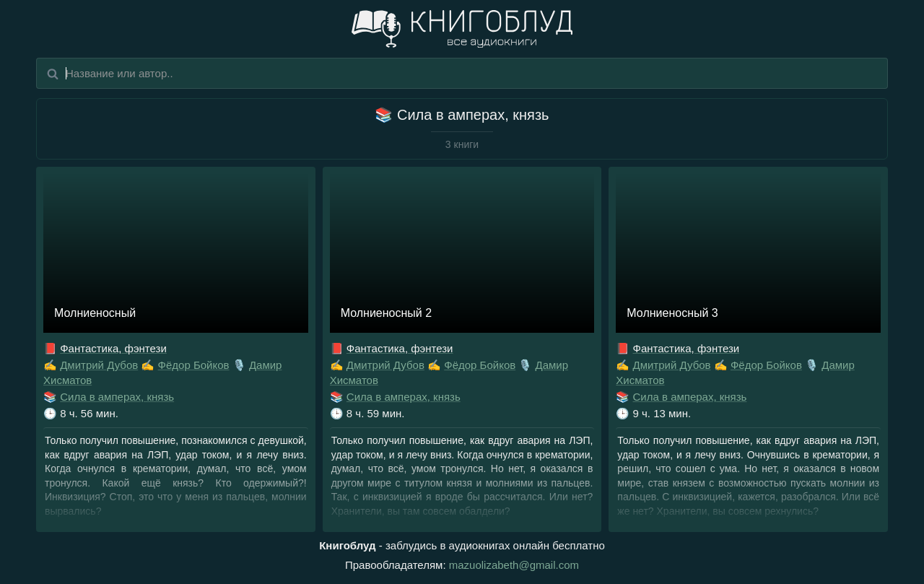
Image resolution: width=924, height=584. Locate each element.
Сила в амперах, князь (117, 397)
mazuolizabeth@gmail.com (514, 565)
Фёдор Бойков (194, 365)
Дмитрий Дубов (99, 365)
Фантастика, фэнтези (113, 348)
